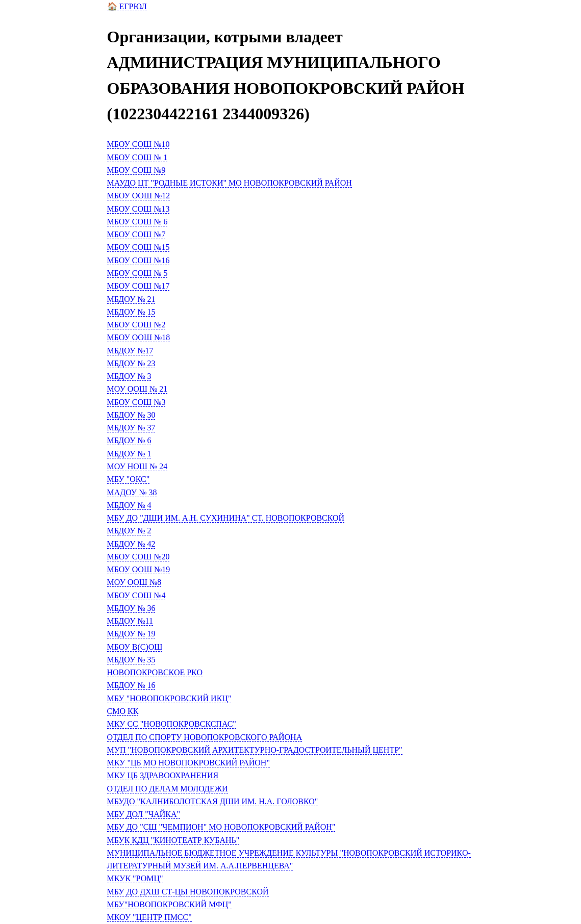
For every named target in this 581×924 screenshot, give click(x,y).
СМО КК (123, 711)
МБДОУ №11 (130, 621)
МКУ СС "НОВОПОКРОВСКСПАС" (172, 724)
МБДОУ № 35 (131, 660)
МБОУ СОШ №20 (138, 557)
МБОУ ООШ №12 (139, 196)
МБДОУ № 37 (131, 428)
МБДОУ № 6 (129, 440)
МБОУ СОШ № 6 (137, 222)
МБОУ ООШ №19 (139, 569)
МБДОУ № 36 (131, 608)
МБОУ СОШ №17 (138, 286)
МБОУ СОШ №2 (136, 325)
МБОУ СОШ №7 (136, 234)
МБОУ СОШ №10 (138, 144)
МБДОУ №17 (130, 351)
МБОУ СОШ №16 (138, 260)
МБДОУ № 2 (129, 531)
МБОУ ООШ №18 (139, 337)
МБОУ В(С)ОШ (135, 647)
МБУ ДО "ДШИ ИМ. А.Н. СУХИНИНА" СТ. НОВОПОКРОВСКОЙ (226, 518)
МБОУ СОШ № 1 (137, 157)
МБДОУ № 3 (129, 376)
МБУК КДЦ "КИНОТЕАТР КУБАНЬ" (173, 840)
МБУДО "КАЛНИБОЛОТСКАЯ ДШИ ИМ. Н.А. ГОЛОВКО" (213, 801)
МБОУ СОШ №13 (138, 209)
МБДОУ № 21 (131, 299)
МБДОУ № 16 (131, 685)
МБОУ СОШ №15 (138, 247)
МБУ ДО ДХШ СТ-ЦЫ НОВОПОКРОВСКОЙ (188, 892)
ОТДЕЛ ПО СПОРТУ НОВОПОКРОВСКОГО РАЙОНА (205, 737)
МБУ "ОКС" (129, 479)
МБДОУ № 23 (131, 363)
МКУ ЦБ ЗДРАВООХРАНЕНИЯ (163, 775)
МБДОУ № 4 (129, 505)
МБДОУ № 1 (129, 454)
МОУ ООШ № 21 (137, 389)
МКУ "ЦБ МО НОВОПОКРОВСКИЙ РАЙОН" (188, 763)
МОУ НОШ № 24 (137, 466)
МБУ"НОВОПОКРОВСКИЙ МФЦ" (169, 904)
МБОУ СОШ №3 (136, 402)
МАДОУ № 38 (132, 492)
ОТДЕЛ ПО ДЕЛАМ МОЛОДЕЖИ (168, 789)
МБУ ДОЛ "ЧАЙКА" (144, 814)
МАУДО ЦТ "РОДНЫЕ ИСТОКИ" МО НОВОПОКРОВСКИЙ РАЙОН (230, 183)
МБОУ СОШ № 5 (137, 273)
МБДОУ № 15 (131, 312)
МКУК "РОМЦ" (135, 878)
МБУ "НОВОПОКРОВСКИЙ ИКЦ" (169, 698)
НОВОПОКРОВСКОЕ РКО (155, 672)
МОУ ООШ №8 (134, 582)
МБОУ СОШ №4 (136, 595)
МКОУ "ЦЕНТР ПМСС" (149, 917)
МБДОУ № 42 (131, 544)
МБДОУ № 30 (131, 415)
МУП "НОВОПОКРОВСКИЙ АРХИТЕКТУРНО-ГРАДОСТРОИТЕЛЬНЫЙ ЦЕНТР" (255, 750)
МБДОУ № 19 (131, 634)
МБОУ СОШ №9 (136, 170)
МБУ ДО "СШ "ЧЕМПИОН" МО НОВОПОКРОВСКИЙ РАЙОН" (221, 827)
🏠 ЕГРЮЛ (127, 6)
